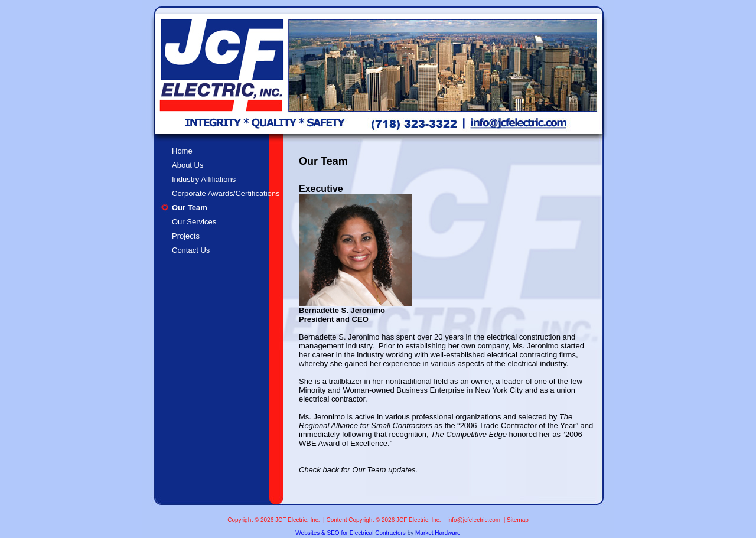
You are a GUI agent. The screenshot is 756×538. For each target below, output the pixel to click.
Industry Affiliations (204, 179)
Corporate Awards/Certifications (226, 193)
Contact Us (191, 250)
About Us (188, 165)
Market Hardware (438, 533)
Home (182, 151)
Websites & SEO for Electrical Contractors (351, 533)
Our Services (194, 222)
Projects (186, 236)
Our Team (190, 208)
